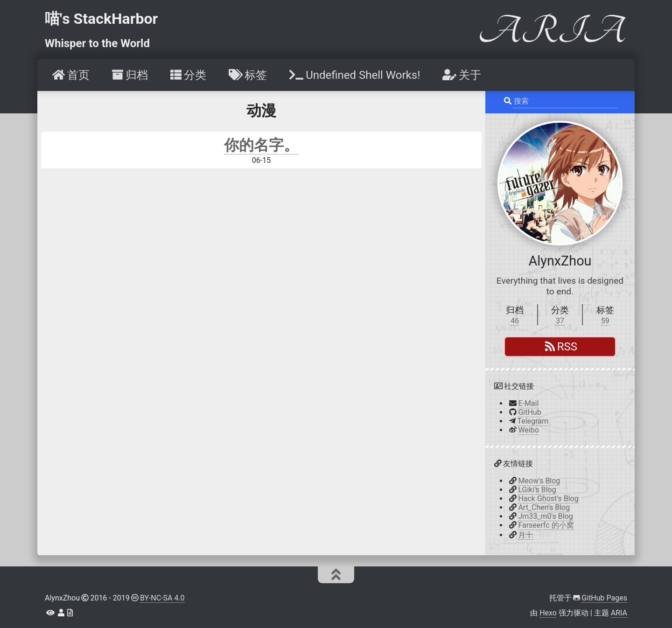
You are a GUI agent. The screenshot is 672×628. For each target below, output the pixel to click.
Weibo (528, 430)
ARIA (619, 613)
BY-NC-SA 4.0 (162, 598)
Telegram (532, 421)
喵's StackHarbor (101, 19)
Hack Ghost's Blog (548, 499)
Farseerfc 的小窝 (546, 525)
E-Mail (528, 403)
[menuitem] (70, 75)
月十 (525, 535)
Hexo (548, 613)
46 (515, 321)
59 (605, 321)
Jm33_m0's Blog (545, 516)
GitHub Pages (604, 598)
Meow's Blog (539, 481)
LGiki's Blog (537, 490)
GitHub (529, 412)
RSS (561, 347)
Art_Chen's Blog (544, 507)
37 (560, 321)
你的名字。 (261, 145)
